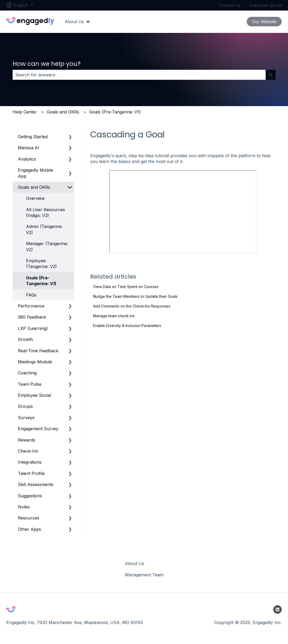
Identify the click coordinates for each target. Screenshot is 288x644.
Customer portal (265, 5)
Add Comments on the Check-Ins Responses (132, 306)
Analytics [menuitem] (27, 159)
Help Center (25, 112)
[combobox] (139, 75)
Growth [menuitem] (25, 339)
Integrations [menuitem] (30, 462)
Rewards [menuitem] (27, 440)
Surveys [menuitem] (26, 418)
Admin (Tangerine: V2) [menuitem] (44, 229)
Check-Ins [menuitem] (28, 451)
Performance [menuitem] (31, 306)
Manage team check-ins (114, 316)
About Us (74, 22)
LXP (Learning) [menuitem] (33, 328)
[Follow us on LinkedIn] (277, 610)
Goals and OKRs (63, 112)
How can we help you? (47, 64)
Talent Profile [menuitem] (31, 473)
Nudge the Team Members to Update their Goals (135, 296)
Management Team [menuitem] (144, 575)
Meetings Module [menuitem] (35, 362)
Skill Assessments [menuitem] (36, 484)
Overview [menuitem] (35, 198)
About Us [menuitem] (135, 563)
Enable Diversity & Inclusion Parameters (127, 326)
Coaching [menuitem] (27, 373)
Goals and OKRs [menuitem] (34, 187)
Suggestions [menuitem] (30, 496)
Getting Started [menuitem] (33, 137)
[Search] (271, 75)
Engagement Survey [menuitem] (38, 429)
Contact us (230, 5)
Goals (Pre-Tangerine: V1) (115, 112)
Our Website (264, 22)
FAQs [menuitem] (31, 295)
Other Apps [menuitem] (29, 529)
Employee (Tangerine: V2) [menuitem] (41, 264)
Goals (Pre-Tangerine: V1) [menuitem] (41, 281)
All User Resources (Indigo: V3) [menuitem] (46, 212)
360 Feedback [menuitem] (32, 317)
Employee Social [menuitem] (34, 395)
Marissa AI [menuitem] (29, 148)
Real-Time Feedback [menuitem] (38, 351)
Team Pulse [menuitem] (30, 384)
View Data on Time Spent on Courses (126, 287)
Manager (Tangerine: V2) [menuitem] (47, 246)
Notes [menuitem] (24, 507)
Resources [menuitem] (29, 518)
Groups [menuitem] (25, 406)
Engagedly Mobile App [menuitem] (36, 173)
